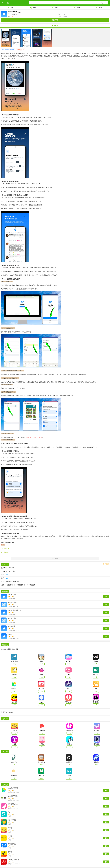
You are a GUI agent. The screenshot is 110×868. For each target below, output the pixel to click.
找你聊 (10, 828)
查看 (106, 596)
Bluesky (10, 634)
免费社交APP (20, 50)
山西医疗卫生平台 (13, 860)
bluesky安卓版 (12, 618)
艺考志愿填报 (12, 844)
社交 (13, 16)
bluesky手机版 (12, 602)
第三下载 (5, 3)
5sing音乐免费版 (13, 788)
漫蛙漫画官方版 (13, 796)
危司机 (10, 852)
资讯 (55, 8)
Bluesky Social (12, 594)
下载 (106, 790)
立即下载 (55, 20)
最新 (99, 8)
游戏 (33, 8)
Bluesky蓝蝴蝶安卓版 (14, 610)
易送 (9, 812)
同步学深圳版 (12, 820)
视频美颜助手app (13, 804)
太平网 (10, 836)
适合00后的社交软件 (8, 50)
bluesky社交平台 (13, 626)
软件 (11, 8)
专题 (77, 8)
